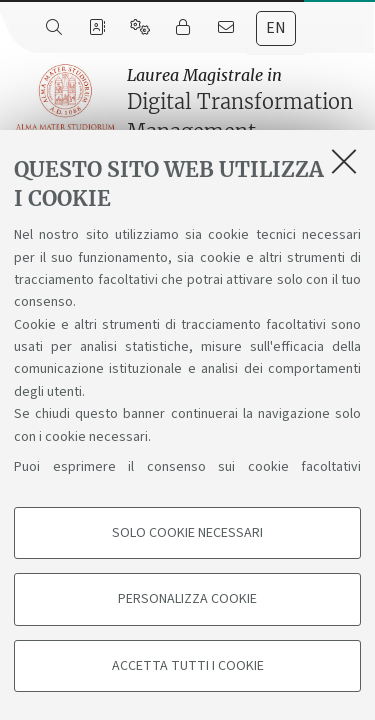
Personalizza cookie (187, 599)
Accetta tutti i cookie (188, 666)
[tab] (276, 28)
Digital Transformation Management (246, 103)
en (276, 28)
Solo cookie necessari (187, 533)
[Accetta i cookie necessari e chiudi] (344, 161)
